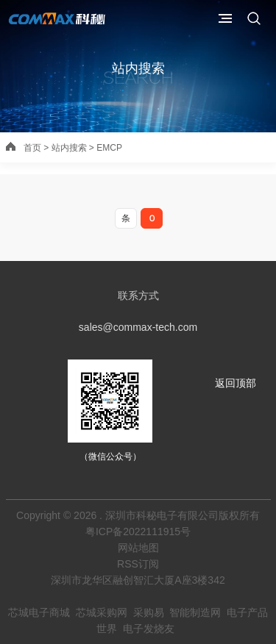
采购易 (149, 612)
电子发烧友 (149, 629)
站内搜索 (138, 68)
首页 (32, 148)
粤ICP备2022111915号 (138, 532)
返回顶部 (236, 383)
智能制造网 (195, 612)
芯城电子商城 (39, 612)
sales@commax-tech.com (138, 327)
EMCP (109, 148)
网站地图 (138, 548)
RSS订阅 (138, 564)
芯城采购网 (102, 612)
